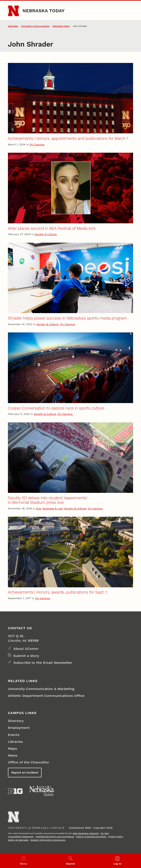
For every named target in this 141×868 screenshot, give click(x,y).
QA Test (105, 833)
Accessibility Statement (21, 837)
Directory (16, 721)
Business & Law (53, 509)
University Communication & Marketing (41, 689)
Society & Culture (46, 234)
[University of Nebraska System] (42, 791)
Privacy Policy (116, 837)
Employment (19, 728)
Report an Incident (25, 772)
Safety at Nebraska (18, 840)
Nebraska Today (43, 11)
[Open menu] (23, 861)
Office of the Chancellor (28, 762)
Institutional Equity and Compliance (55, 837)
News (13, 755)
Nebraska (13, 26)
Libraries (15, 742)
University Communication (35, 26)
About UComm (26, 649)
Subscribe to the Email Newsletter (43, 663)
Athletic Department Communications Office (46, 696)
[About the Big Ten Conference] (15, 791)
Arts (39, 509)
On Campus (37, 145)
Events (14, 735)
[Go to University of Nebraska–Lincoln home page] (13, 11)
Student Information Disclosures (48, 840)
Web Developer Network (86, 833)
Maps (12, 748)
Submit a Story (26, 656)
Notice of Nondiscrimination (91, 837)
